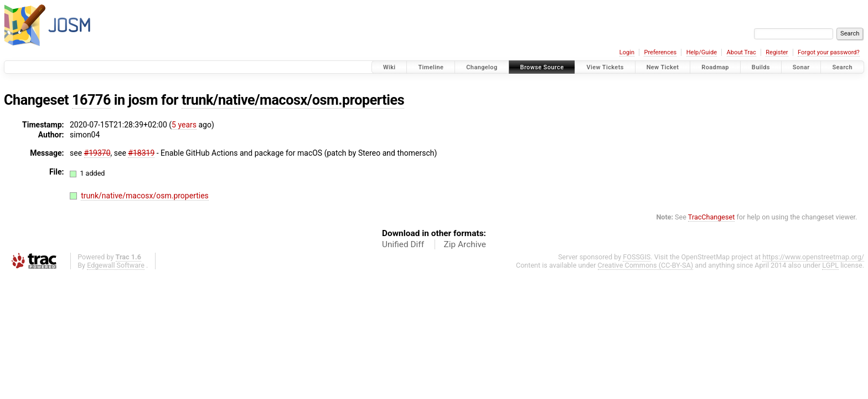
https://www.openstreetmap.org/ (813, 257)
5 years (184, 125)
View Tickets (605, 67)
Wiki (389, 67)
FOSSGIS (637, 257)
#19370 (97, 153)
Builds (761, 67)
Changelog (482, 67)
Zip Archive (465, 244)
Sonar (801, 67)
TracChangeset (712, 217)
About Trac (742, 52)
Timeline (431, 67)
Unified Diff (403, 244)
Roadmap (715, 67)
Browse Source (542, 67)
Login (627, 52)
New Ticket (663, 67)
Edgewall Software (116, 265)
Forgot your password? (829, 52)
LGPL (830, 265)
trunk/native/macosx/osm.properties (293, 100)
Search (842, 67)
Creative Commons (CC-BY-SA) (646, 265)
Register (777, 52)
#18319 (141, 153)
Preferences (660, 52)
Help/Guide (702, 52)
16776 (91, 100)
